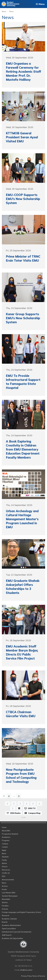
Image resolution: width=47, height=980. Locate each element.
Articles (5, 902)
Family (4, 860)
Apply (4, 850)
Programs (6, 840)
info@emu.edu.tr (26, 970)
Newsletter (6, 899)
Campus (5, 844)
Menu (40, 4)
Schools (5, 909)
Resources (6, 870)
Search (5, 867)
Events (4, 889)
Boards (5, 922)
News (4, 11)
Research (6, 915)
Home (4, 827)
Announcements (8, 880)
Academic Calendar (9, 919)
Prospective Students (10, 834)
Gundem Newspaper (10, 896)
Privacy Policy (27, 976)
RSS (4, 876)
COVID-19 (6, 873)
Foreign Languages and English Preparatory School (21, 912)
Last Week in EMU (9, 893)
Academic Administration (11, 925)
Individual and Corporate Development (17, 932)
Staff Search (7, 935)
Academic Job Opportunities (12, 938)
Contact (5, 847)
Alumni (4, 863)
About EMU (6, 831)
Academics (6, 837)
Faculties (5, 906)
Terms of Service (39, 976)
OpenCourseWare (9, 929)
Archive (5, 886)
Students (5, 857)
